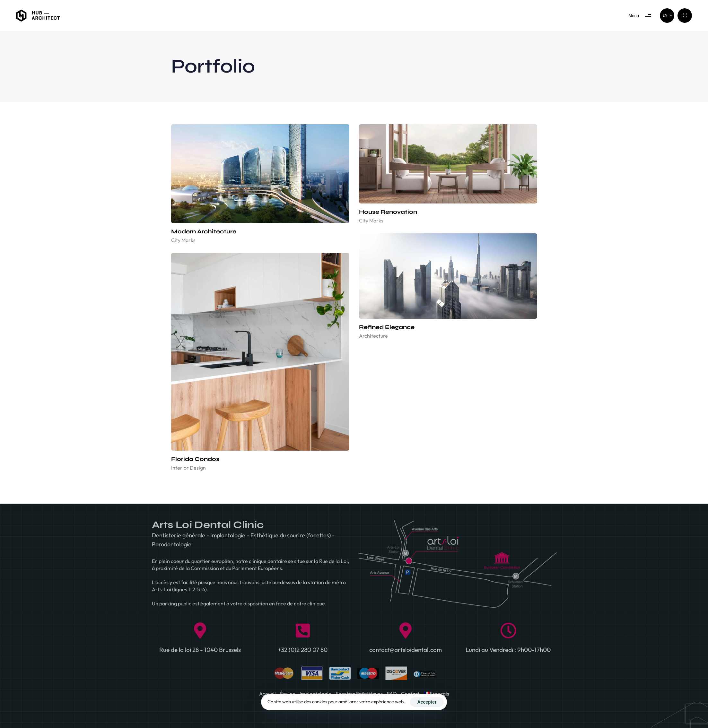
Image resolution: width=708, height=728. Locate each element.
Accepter (427, 702)
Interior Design (188, 468)
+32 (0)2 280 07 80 (303, 653)
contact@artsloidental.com (406, 653)
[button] (667, 16)
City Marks (183, 240)
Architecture (373, 336)
